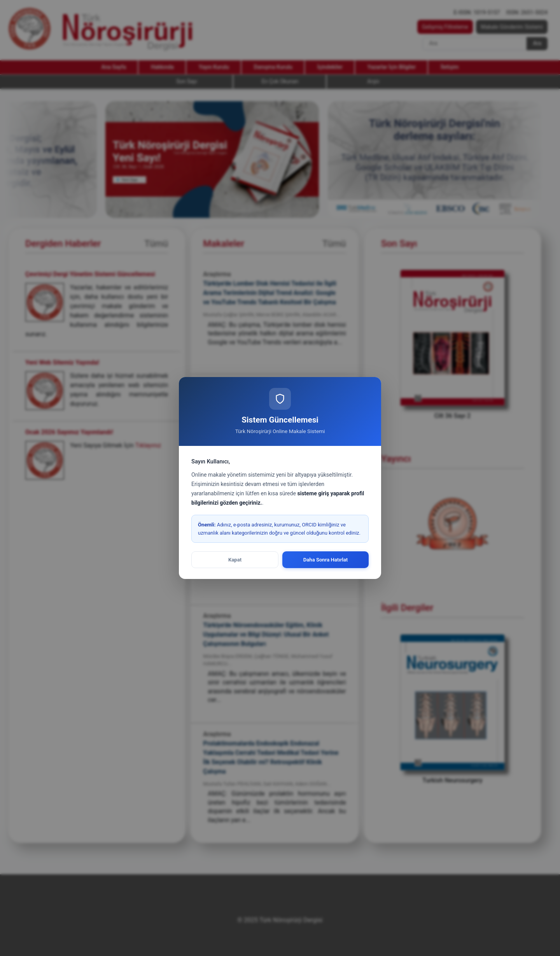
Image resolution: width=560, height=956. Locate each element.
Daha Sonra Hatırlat (326, 560)
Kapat (235, 560)
